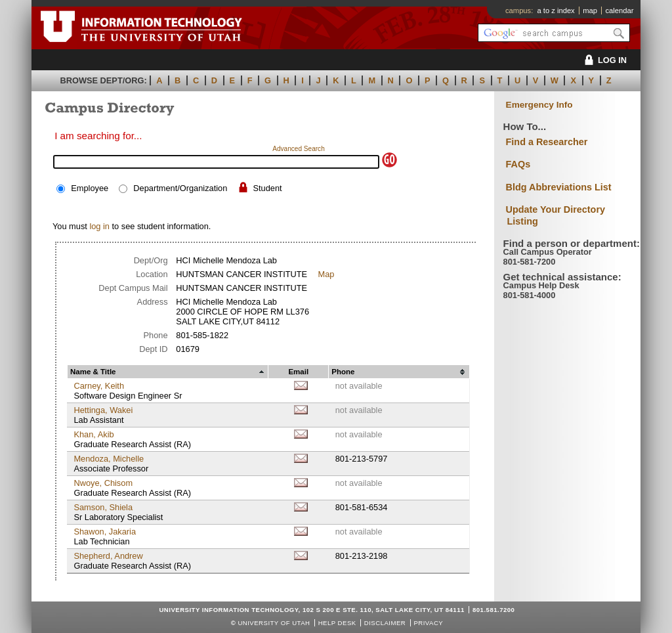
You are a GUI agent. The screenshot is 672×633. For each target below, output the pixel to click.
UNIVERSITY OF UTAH (274, 623)
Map (326, 274)
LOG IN (603, 60)
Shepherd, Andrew (108, 556)
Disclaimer (385, 623)
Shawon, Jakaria (105, 532)
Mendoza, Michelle (109, 459)
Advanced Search (299, 149)
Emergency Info (539, 105)
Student (267, 188)
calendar (619, 11)
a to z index (556, 11)
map (590, 11)
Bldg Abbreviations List (559, 187)
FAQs (518, 164)
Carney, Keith (99, 386)
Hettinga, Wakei (103, 410)
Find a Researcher (547, 142)
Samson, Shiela (103, 507)
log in (99, 226)
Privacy (428, 623)
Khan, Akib (94, 434)
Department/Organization (180, 188)
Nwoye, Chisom (103, 483)
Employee (90, 188)
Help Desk (337, 623)
